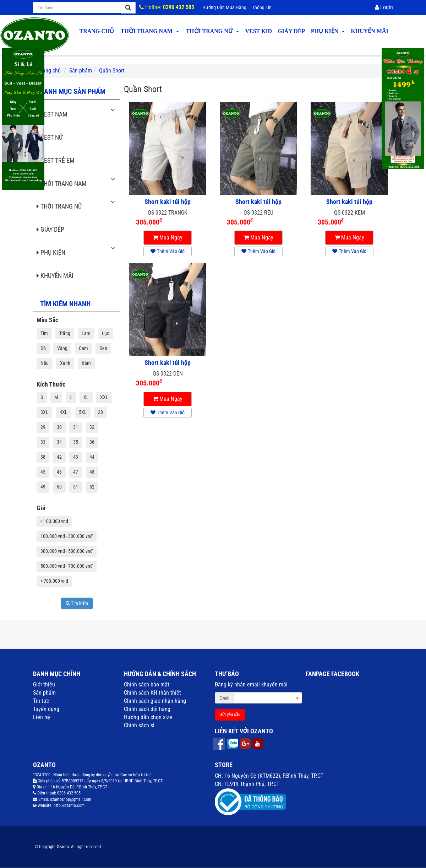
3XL (44, 412)
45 (43, 472)
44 (92, 457)
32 (92, 427)
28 (100, 412)
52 (92, 487)
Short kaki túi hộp (168, 202)
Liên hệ (42, 717)
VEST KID (258, 31)
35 (76, 442)
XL (86, 397)
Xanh (65, 363)
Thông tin (262, 7)
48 (92, 472)
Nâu (45, 363)
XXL (104, 397)
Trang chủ (97, 31)
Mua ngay (168, 238)
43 (76, 457)
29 (43, 427)
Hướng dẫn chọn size (148, 717)
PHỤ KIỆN (328, 31)
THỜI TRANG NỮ (212, 31)
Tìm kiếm (77, 603)
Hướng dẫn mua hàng (224, 7)
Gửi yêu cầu (230, 714)
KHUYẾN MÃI (369, 31)
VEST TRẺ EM (56, 160)
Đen (103, 348)
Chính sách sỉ (139, 725)
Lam (86, 333)
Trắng (65, 333)
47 (76, 472)
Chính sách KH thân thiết (152, 693)
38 (43, 457)
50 (59, 487)
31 (76, 427)
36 (92, 442)
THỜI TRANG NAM (150, 31)
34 (59, 442)
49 (43, 487)
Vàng (62, 348)
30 (59, 427)
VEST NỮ (50, 137)
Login (384, 7)
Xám (86, 363)
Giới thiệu (44, 684)
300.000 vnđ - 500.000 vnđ (67, 551)
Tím (44, 333)
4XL (64, 412)
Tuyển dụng (46, 709)
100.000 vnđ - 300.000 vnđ (67, 536)
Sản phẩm (44, 693)
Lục (105, 333)
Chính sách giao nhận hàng (155, 701)
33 (43, 442)
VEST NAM (52, 114)
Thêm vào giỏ (168, 251)
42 (59, 457)
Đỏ (43, 348)
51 (76, 487)
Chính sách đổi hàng (147, 709)
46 (59, 472)
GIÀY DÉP (291, 31)
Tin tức (41, 701)
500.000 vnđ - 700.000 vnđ (67, 566)
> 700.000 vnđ (54, 581)
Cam (83, 348)
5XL (83, 412)
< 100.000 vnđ (54, 521)
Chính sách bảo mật (147, 684)
